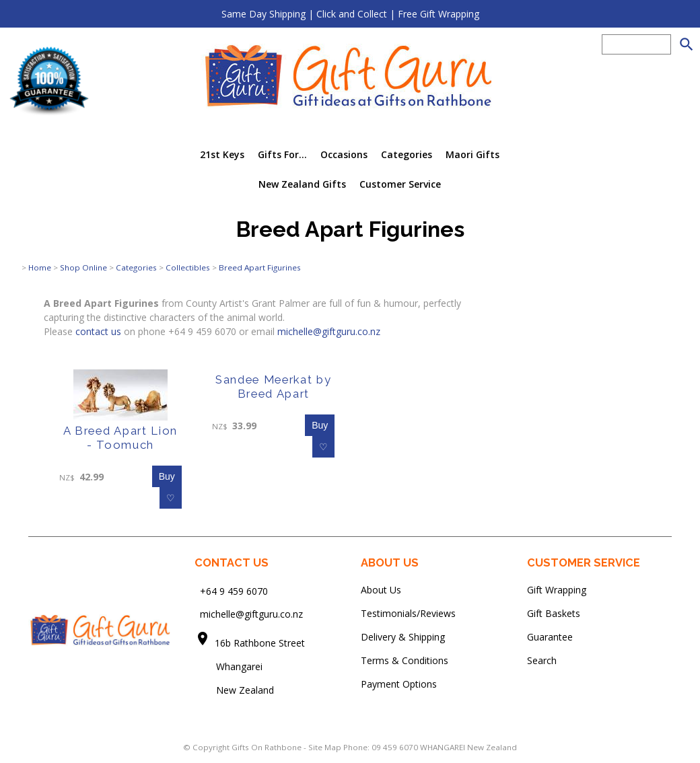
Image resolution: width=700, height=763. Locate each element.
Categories (407, 154)
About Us (381, 590)
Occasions (344, 154)
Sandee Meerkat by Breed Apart (274, 387)
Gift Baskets (554, 613)
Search (542, 660)
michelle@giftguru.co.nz (329, 331)
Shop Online (83, 267)
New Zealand (234, 690)
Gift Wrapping (557, 590)
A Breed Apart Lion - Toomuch (120, 438)
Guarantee (550, 637)
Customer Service (400, 184)
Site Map (325, 747)
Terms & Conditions (405, 660)
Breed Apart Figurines (260, 267)
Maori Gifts (473, 154)
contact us (98, 331)
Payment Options (399, 684)
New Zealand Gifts (302, 184)
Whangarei (230, 666)
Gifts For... (282, 154)
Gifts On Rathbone (268, 747)
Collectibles (188, 267)
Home (40, 267)
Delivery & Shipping (403, 637)
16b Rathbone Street (261, 643)
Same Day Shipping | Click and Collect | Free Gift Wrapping (350, 14)
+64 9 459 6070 (234, 590)
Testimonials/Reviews (408, 613)
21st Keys (222, 154)
